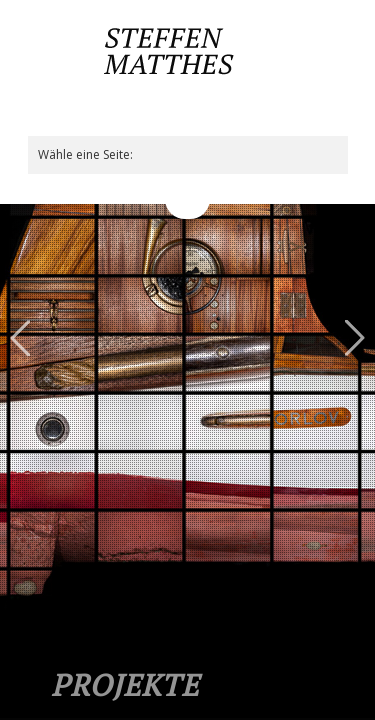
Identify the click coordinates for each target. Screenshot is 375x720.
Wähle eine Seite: (85, 154)
